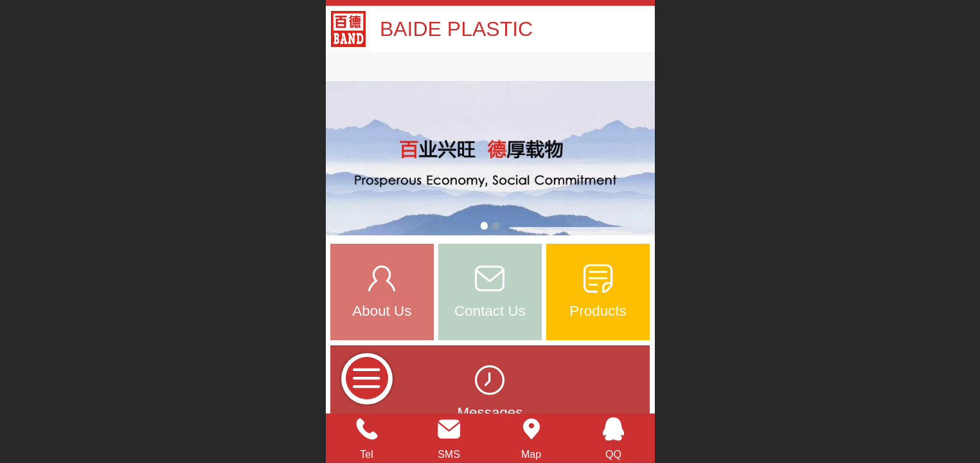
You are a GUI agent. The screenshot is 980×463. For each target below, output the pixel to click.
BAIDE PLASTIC (456, 29)
